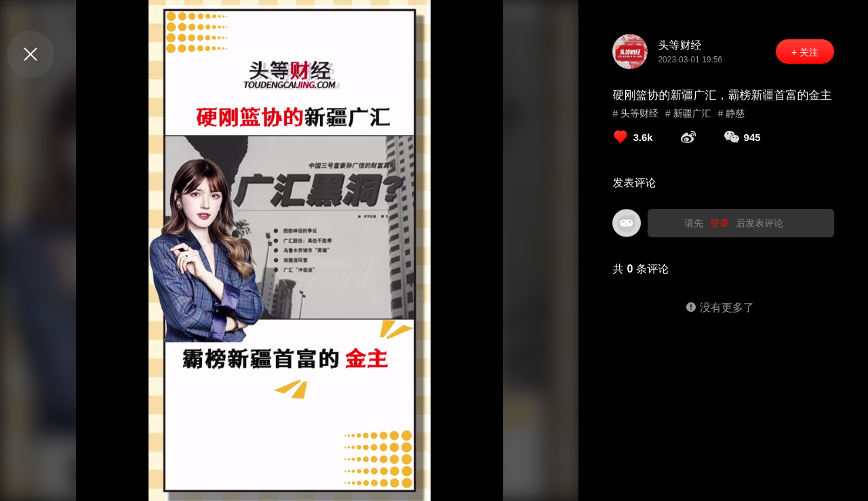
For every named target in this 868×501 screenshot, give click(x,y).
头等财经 (679, 45)
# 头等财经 (635, 113)
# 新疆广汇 (688, 113)
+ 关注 (805, 52)
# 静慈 (732, 113)
